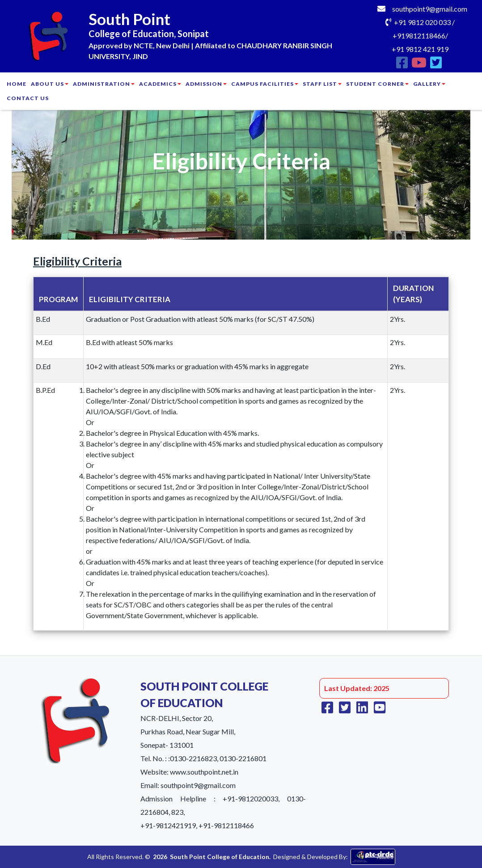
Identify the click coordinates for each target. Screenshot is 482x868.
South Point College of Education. (220, 857)
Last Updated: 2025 (357, 688)
